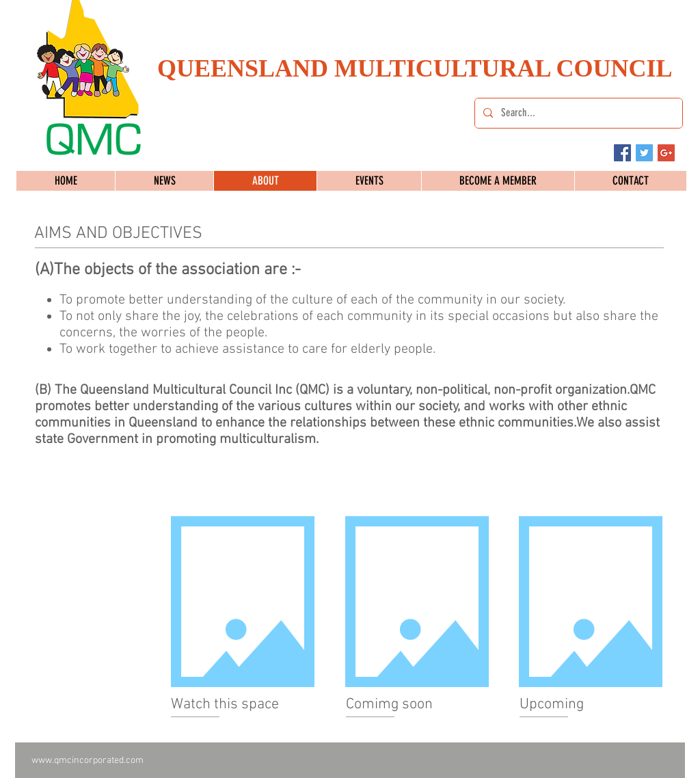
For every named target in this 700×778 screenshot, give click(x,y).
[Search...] (577, 113)
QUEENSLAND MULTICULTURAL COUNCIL (415, 68)
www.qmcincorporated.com (87, 761)
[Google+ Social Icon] (666, 153)
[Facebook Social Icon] (622, 153)
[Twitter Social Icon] (644, 153)
